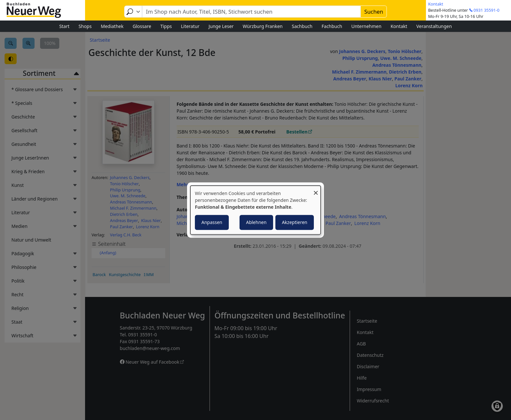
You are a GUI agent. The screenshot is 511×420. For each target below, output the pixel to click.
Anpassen (212, 222)
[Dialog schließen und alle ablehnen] (316, 190)
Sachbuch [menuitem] (302, 26)
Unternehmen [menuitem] (366, 26)
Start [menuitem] (64, 26)
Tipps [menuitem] (166, 26)
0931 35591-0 (486, 10)
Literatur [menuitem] (190, 26)
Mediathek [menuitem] (112, 26)
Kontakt (436, 4)
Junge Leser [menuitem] (221, 26)
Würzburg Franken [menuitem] (263, 26)
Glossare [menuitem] (142, 26)
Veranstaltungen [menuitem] (434, 26)
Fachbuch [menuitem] (332, 26)
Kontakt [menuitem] (399, 26)
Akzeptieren (295, 222)
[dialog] (255, 210)
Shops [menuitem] (85, 26)
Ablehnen (256, 222)
